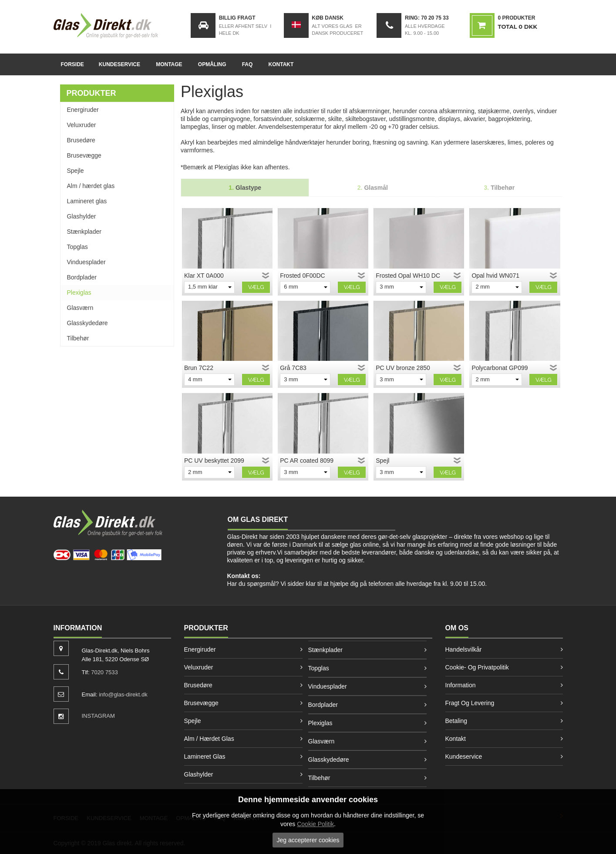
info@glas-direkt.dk (123, 694)
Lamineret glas (87, 201)
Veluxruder (82, 125)
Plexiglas (79, 293)
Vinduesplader (86, 262)
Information (461, 685)
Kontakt (281, 64)
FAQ (247, 64)
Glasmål (373, 188)
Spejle (76, 171)
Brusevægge (84, 155)
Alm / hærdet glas (91, 186)
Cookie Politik (315, 824)
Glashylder (82, 216)
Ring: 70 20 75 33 (427, 18)
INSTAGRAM (98, 716)
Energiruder (83, 110)
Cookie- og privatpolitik (477, 667)
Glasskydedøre (88, 323)
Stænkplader (84, 232)
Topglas (77, 247)
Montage (169, 64)
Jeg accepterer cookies (308, 840)
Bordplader (82, 277)
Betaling (456, 721)
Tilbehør (78, 338)
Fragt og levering (470, 703)
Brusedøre (81, 140)
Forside (72, 64)
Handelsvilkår (464, 649)
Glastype (245, 188)
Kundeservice (119, 64)
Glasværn (80, 308)
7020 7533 (104, 672)
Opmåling (212, 64)
